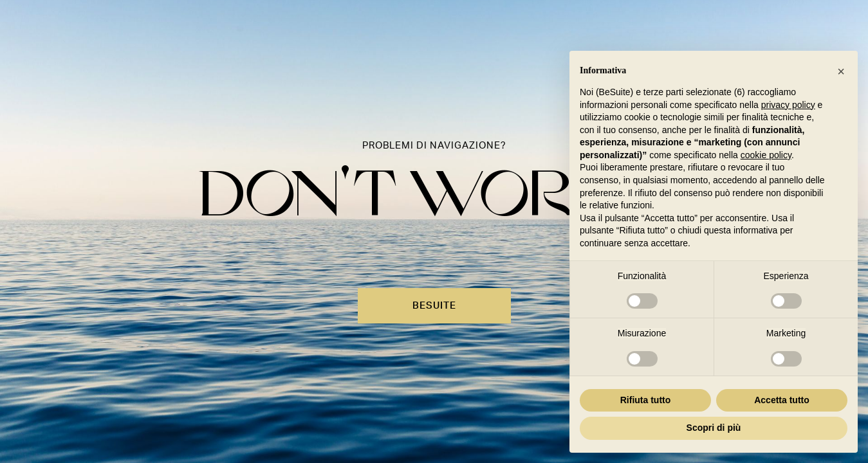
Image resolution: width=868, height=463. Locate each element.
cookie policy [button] (766, 155)
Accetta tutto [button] (782, 400)
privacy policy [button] (788, 105)
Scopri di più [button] (714, 428)
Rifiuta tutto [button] (646, 400)
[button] (841, 71)
